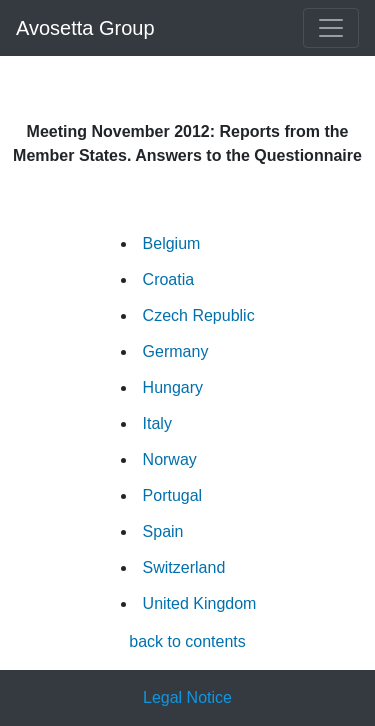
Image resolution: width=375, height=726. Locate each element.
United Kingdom (200, 603)
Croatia (169, 279)
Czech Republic (199, 315)
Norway (170, 459)
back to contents (187, 641)
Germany (176, 351)
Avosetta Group (85, 28)
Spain (163, 531)
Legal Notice (187, 697)
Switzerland (184, 567)
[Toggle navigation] (331, 28)
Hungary (173, 387)
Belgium (172, 243)
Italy (157, 423)
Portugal (173, 495)
